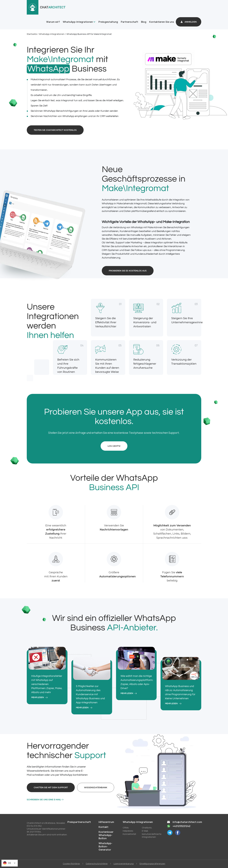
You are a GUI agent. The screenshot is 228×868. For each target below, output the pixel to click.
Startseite (32, 34)
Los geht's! (114, 446)
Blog (144, 22)
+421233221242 (181, 826)
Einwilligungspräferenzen (152, 864)
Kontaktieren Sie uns (162, 22)
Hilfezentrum (106, 822)
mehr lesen (38, 697)
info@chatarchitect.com (187, 822)
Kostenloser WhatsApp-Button (106, 835)
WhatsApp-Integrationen (78, 22)
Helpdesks (128, 831)
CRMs (126, 828)
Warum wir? (53, 22)
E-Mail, (145, 831)
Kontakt (103, 827)
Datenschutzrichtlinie (97, 864)
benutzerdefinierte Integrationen (152, 835)
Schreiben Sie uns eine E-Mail (44, 800)
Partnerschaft (129, 22)
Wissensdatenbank (96, 787)
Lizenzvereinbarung (124, 864)
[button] (79, 22)
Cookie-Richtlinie (71, 864)
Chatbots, (147, 828)
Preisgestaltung (108, 22)
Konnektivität (129, 834)
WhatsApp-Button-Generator (105, 846)
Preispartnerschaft (79, 822)
